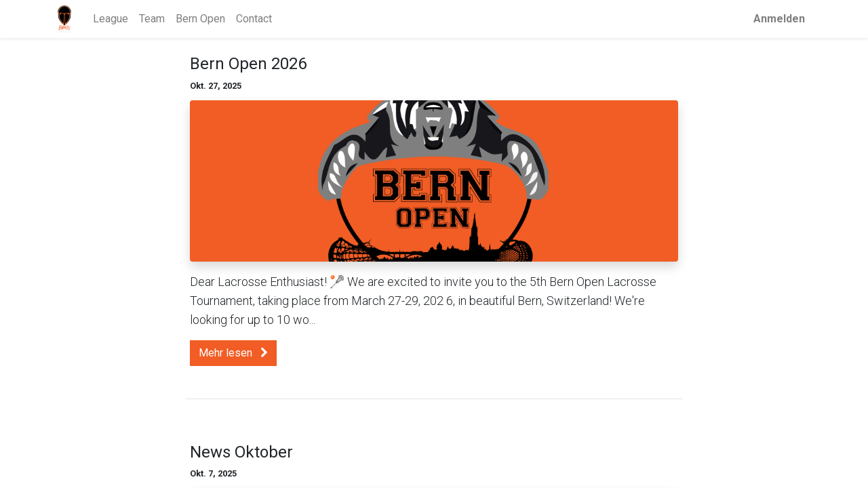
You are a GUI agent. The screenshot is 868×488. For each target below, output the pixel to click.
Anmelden (779, 19)
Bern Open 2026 (248, 64)
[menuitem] (111, 19)
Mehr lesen (233, 353)
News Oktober (241, 452)
